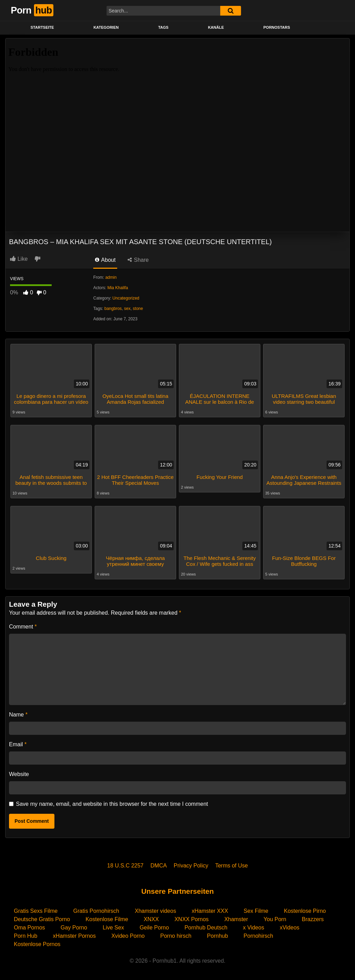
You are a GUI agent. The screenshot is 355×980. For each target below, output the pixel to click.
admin (111, 277)
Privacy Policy (191, 865)
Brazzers (313, 918)
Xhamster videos (155, 910)
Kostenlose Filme (107, 918)
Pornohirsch (258, 935)
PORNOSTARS (277, 27)
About (105, 260)
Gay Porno (74, 926)
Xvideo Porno (128, 935)
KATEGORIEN (106, 27)
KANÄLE (216, 27)
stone (138, 309)
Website (19, 773)
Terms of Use (232, 865)
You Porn (275, 918)
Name (18, 714)
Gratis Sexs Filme (36, 910)
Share (138, 260)
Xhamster (236, 918)
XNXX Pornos (192, 918)
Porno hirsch (176, 935)
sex (127, 309)
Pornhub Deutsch (206, 926)
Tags (163, 27)
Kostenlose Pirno (305, 910)
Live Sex (113, 926)
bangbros (113, 309)
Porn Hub (26, 935)
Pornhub (218, 935)
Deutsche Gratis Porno (42, 918)
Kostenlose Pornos (37, 943)
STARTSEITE (42, 27)
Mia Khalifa (118, 288)
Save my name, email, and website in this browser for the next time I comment (112, 803)
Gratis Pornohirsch (96, 910)
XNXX (151, 918)
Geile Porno (154, 926)
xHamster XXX (210, 910)
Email (18, 743)
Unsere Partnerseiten (177, 890)
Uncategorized (126, 298)
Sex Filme (256, 910)
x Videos (254, 926)
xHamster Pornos (75, 935)
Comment (23, 626)
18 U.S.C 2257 (125, 865)
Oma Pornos (29, 926)
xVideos (290, 926)
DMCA (159, 865)
